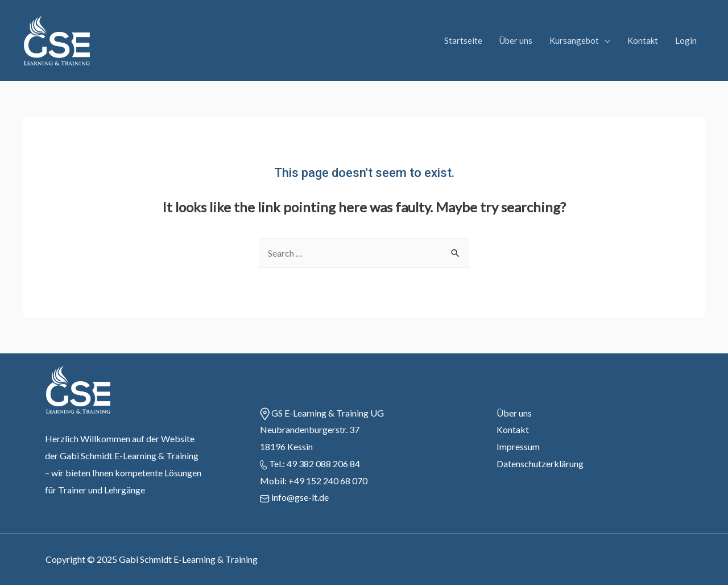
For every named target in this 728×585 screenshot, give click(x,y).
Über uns (516, 40)
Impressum (518, 446)
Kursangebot (574, 40)
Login (686, 40)
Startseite (463, 40)
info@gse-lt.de (300, 497)
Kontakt (643, 40)
